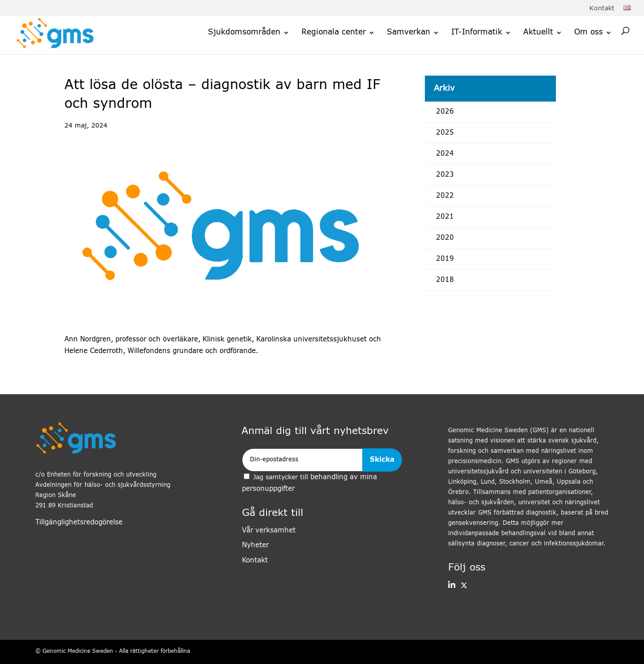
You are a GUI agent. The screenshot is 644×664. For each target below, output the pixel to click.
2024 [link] (445, 154)
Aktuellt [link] (538, 32)
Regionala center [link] (334, 32)
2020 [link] (445, 238)
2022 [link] (445, 196)
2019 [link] (445, 259)
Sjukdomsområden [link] (244, 32)
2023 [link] (445, 175)
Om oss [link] (589, 32)
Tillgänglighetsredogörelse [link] (79, 522)
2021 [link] (445, 217)
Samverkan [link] (409, 32)
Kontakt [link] (602, 9)
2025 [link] (445, 133)
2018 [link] (445, 280)
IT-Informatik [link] (477, 32)
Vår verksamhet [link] (269, 530)
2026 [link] (445, 112)
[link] (627, 9)
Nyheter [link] (255, 545)
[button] (452, 586)
